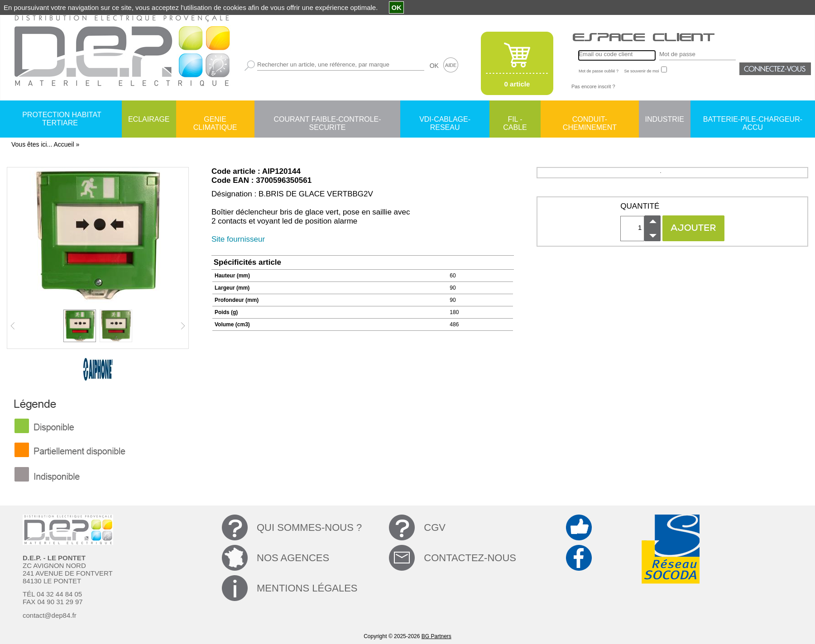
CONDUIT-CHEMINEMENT (590, 120)
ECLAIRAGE (149, 119)
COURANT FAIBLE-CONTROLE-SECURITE (327, 120)
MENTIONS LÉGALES (307, 588)
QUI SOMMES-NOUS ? (309, 527)
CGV (435, 527)
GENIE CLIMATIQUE (215, 120)
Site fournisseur (238, 239)
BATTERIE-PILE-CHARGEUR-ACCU (753, 120)
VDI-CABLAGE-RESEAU (445, 120)
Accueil (64, 144)
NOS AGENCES (293, 558)
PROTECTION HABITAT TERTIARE (62, 119)
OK (434, 66)
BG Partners (436, 636)
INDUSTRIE (665, 119)
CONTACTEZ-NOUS (470, 558)
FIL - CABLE (515, 120)
